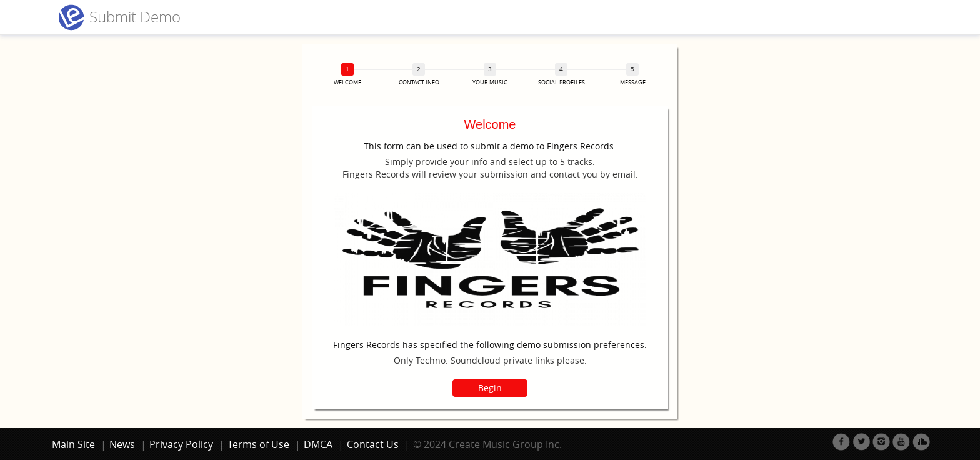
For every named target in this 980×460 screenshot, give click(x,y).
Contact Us (373, 444)
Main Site (73, 444)
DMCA (318, 444)
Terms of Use (258, 444)
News (122, 444)
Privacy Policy (181, 444)
